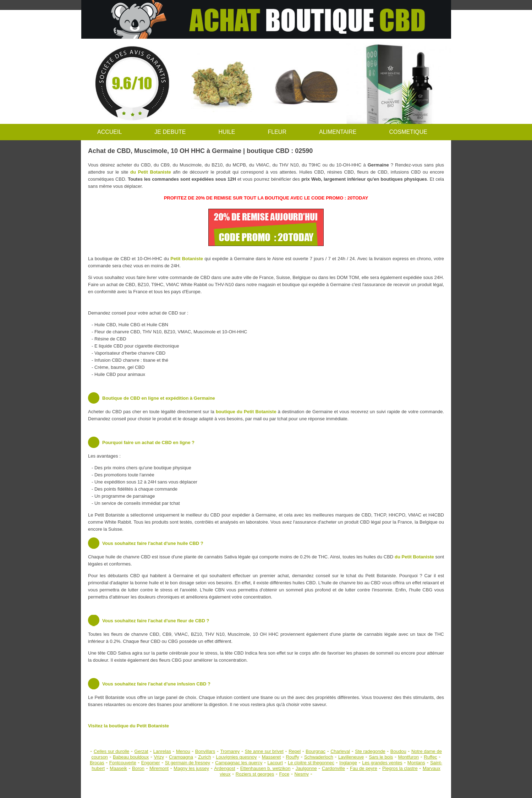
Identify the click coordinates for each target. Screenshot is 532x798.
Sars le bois (381, 757)
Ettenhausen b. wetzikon (265, 768)
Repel (295, 751)
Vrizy (159, 757)
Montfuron (409, 757)
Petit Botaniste (187, 259)
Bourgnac (316, 751)
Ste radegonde (370, 751)
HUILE (227, 132)
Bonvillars (205, 751)
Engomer (151, 763)
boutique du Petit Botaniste (246, 412)
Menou (183, 751)
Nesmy (302, 774)
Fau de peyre (364, 768)
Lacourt (275, 763)
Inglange (348, 763)
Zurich (204, 757)
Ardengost (224, 768)
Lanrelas (162, 751)
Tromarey (230, 751)
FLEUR (277, 132)
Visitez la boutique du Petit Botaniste (128, 726)
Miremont (159, 768)
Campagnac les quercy (239, 763)
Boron (138, 768)
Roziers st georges (255, 774)
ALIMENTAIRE (338, 132)
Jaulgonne (306, 768)
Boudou (398, 751)
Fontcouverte (123, 763)
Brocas (97, 763)
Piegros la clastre (400, 768)
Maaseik (118, 768)
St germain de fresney (188, 763)
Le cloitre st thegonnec (311, 763)
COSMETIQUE (408, 132)
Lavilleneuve (351, 757)
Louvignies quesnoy (237, 757)
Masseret (271, 757)
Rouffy (292, 757)
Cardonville (333, 768)
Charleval (340, 751)
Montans (416, 763)
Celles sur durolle (111, 751)
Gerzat (141, 751)
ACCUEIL (109, 132)
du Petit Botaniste (151, 172)
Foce (284, 774)
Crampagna (181, 757)
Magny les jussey (191, 768)
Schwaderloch (319, 757)
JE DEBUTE (170, 132)
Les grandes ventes (382, 763)
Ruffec (430, 757)
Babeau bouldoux (131, 757)
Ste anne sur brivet (264, 751)
